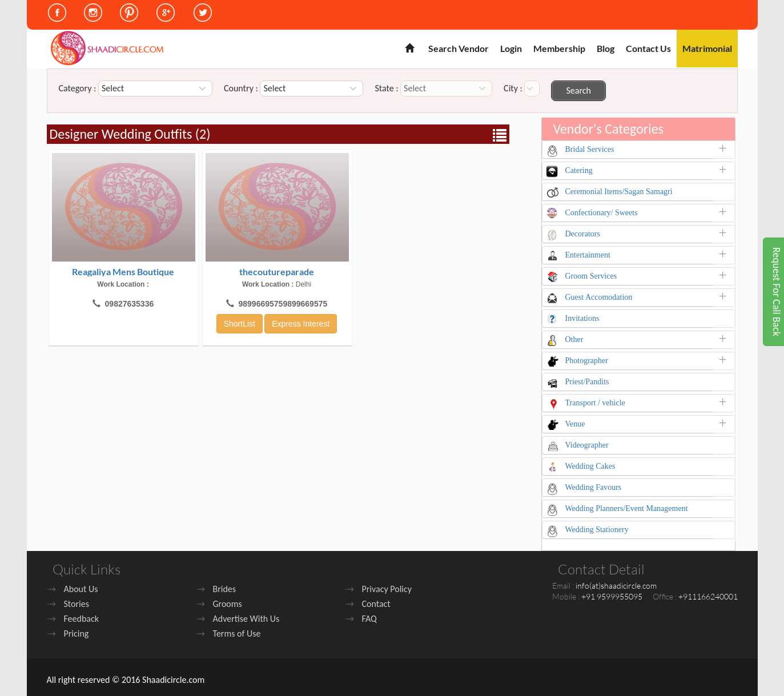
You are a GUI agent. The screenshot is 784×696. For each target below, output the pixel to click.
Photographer (587, 361)
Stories (77, 604)
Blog (606, 48)
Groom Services (591, 276)
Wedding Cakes (590, 466)
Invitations (582, 318)
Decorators (583, 234)
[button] (726, 151)
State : (386, 88)
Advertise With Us (246, 619)
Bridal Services (590, 149)
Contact (376, 604)
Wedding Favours (594, 487)
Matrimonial (707, 48)
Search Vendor (459, 48)
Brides (225, 589)
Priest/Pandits (587, 382)
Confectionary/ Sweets (602, 213)
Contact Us (648, 48)
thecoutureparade (277, 271)
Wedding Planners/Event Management (627, 508)
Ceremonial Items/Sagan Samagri (619, 192)
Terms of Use (237, 633)
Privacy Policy (387, 589)
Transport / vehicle (595, 403)
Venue (575, 424)
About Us (81, 589)
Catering (579, 170)
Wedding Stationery (597, 530)
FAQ (369, 619)
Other (574, 339)
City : (513, 88)
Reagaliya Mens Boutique (123, 271)
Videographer (587, 445)
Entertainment (588, 255)
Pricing (77, 633)
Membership (559, 48)
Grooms (228, 604)
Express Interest (301, 324)
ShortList (240, 324)
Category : (78, 88)
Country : (241, 88)
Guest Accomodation (599, 297)
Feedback (82, 619)
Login (511, 48)
